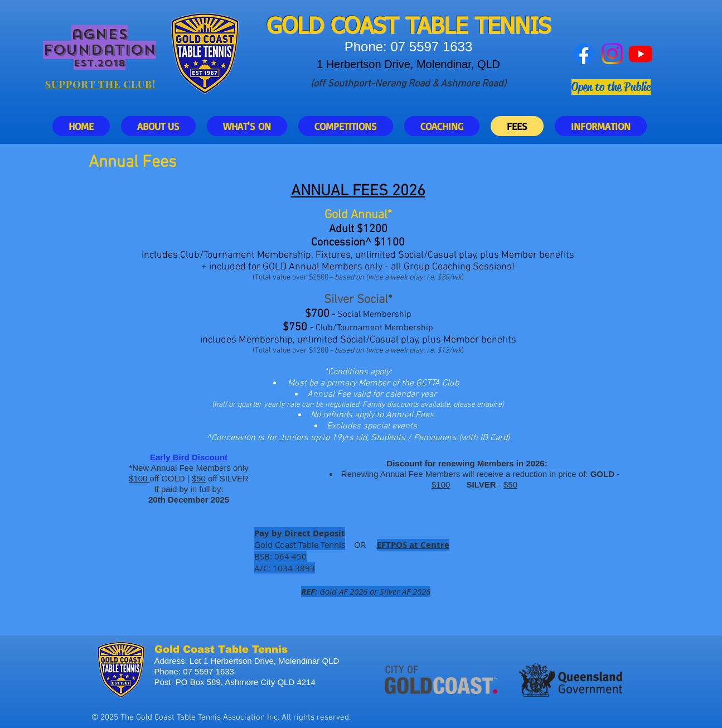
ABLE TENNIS (484, 27)
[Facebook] (584, 54)
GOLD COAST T (342, 27)
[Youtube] (641, 54)
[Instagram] (612, 54)
